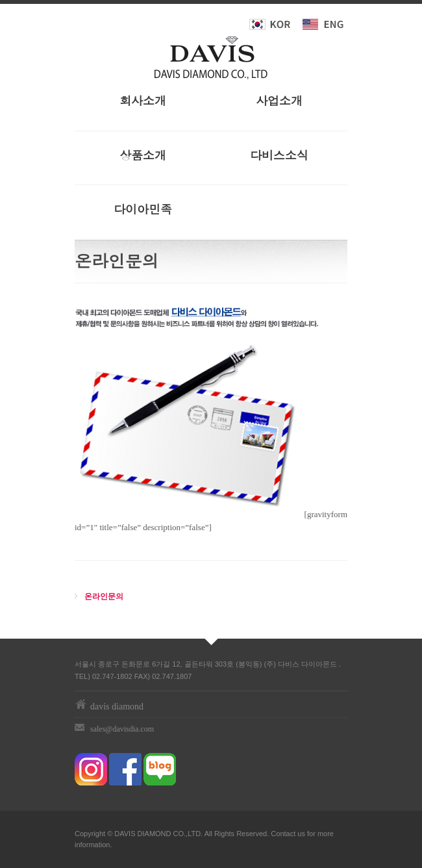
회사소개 (143, 100)
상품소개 (143, 155)
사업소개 (279, 100)
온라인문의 (104, 596)
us (301, 834)
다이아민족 (143, 209)
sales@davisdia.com (122, 729)
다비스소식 (279, 155)
